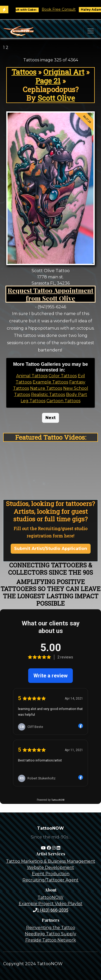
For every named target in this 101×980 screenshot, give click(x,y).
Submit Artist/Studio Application (51, 549)
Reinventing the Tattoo (51, 928)
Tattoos (24, 72)
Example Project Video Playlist (51, 904)
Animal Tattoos (32, 376)
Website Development (50, 867)
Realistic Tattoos (48, 395)
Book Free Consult (63, 9)
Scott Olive (56, 98)
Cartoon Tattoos (63, 401)
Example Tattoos (50, 382)
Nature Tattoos (46, 388)
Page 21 (48, 81)
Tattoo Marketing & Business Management (51, 861)
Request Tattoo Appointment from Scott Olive (50, 294)
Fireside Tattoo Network (51, 940)
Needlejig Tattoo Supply (50, 934)
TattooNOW (50, 897)
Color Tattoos (63, 376)
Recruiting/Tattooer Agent (50, 880)
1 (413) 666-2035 (51, 910)
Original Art (64, 72)
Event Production (51, 874)
